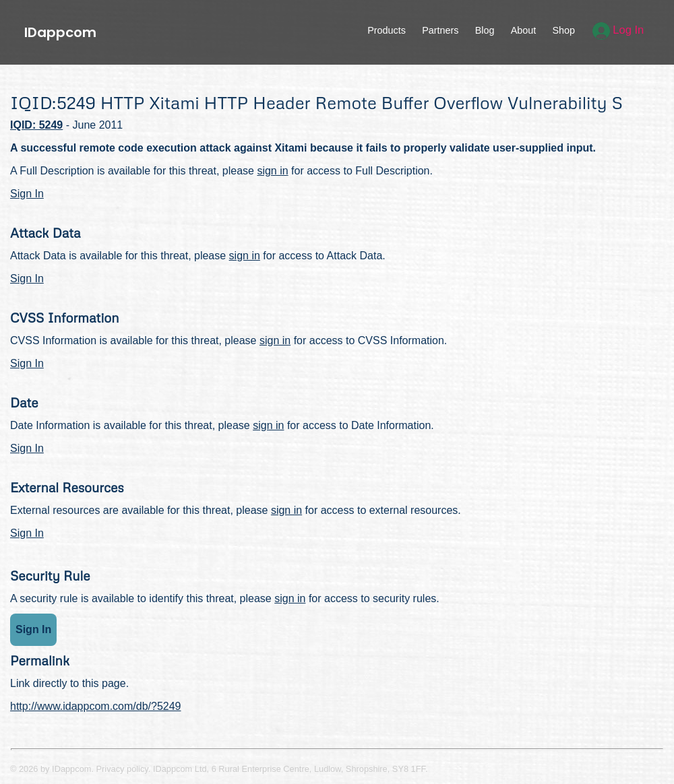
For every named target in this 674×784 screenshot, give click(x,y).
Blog (485, 30)
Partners (440, 30)
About (524, 30)
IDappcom (60, 32)
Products (387, 30)
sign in (272, 171)
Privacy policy (122, 769)
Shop (563, 30)
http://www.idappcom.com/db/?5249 (95, 706)
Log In (618, 30)
